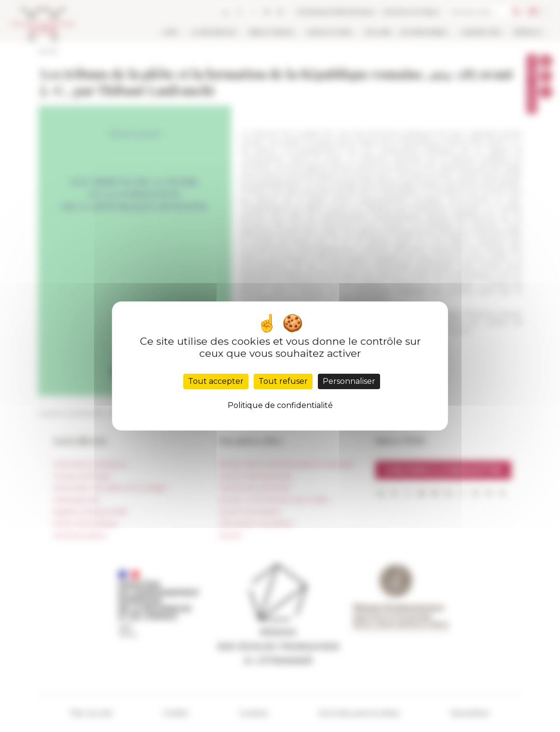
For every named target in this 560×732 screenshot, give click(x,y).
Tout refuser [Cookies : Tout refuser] (283, 381)
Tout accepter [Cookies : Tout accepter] (216, 381)
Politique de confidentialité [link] (280, 405)
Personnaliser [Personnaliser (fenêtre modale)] (349, 381)
